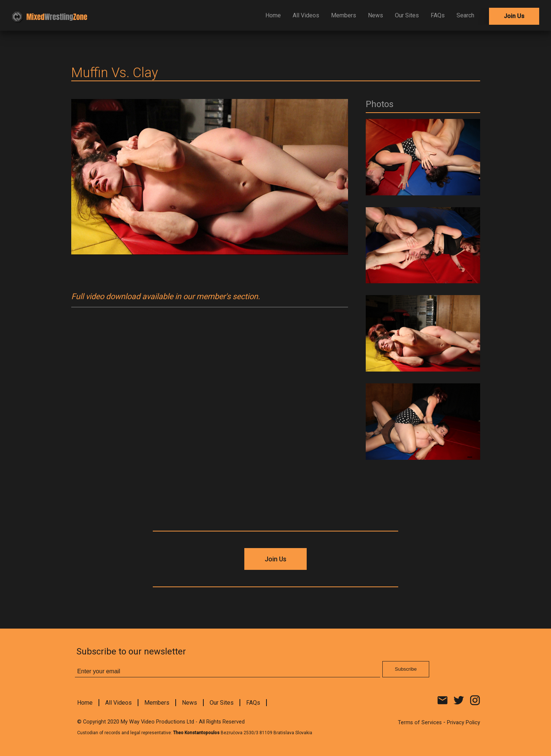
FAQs (438, 15)
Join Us (514, 16)
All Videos (306, 15)
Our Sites (407, 15)
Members (344, 15)
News (376, 15)
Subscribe (406, 669)
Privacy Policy (464, 723)
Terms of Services (420, 723)
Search (465, 15)
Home (273, 15)
